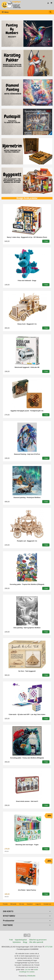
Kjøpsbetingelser (21, 940)
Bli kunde (13, 904)
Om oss (22, 904)
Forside (5, 904)
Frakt (11, 940)
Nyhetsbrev (17, 942)
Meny (5, 12)
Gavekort (30, 904)
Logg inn (38, 904)
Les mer (28, 970)
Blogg (25, 942)
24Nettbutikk (31, 976)
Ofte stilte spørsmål (36, 942)
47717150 (49, 947)
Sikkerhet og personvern (38, 940)
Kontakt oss (47, 904)
